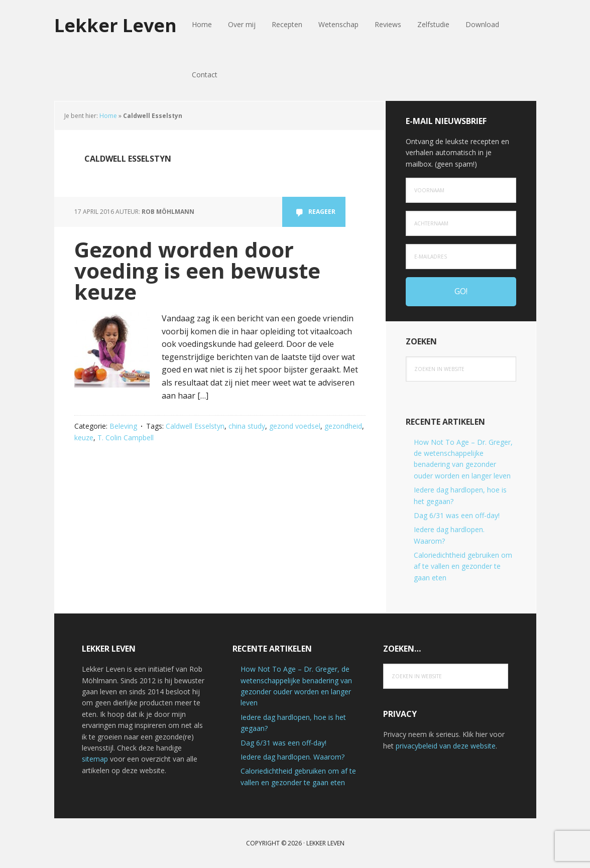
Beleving (123, 426)
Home (108, 116)
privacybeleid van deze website (446, 746)
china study (247, 426)
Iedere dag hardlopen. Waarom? (292, 757)
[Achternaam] (461, 223)
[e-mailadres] (461, 257)
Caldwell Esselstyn (195, 426)
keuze (84, 438)
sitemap (95, 759)
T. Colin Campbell (126, 438)
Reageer (322, 212)
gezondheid (343, 426)
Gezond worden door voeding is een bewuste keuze (197, 270)
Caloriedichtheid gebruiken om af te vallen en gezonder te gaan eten (463, 566)
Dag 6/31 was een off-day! (457, 515)
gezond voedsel (295, 426)
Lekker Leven (115, 25)
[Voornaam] (461, 190)
